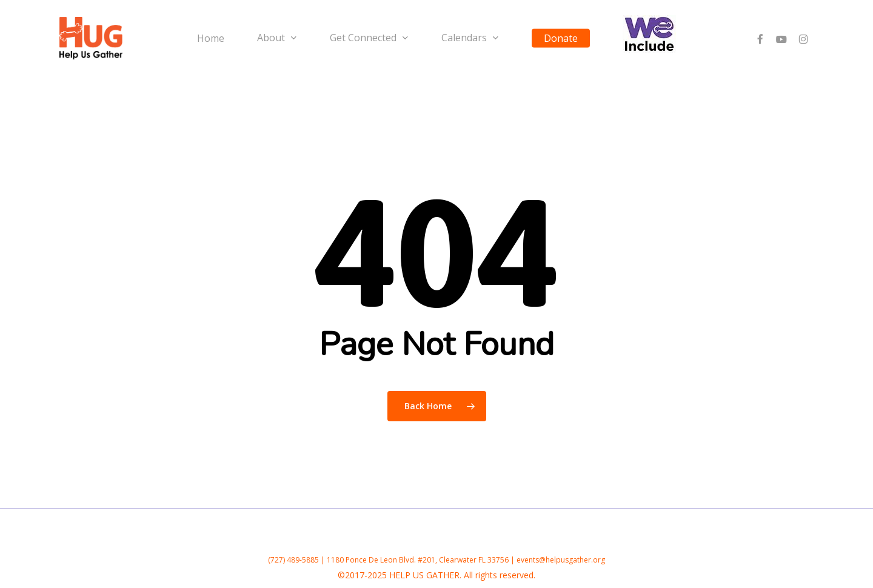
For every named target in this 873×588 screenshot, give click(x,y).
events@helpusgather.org (561, 560)
